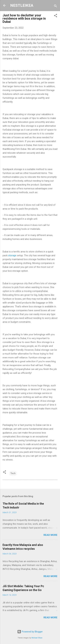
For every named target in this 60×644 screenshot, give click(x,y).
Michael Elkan (37, 638)
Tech (13, 473)
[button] (56, 16)
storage (12, 255)
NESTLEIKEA (22, 5)
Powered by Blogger (30, 632)
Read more (50, 535)
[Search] (56, 7)
